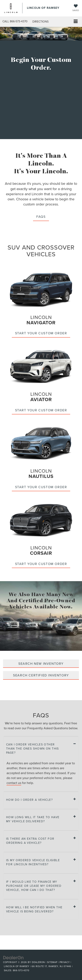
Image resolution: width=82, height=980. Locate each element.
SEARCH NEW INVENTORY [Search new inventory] (41, 664)
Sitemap (52, 962)
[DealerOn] (13, 957)
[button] (15, 21)
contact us (14, 783)
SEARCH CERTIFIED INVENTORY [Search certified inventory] (41, 675)
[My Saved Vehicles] (76, 8)
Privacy (65, 962)
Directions (40, 22)
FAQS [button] (41, 217)
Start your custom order (41, 333)
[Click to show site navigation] (76, 22)
